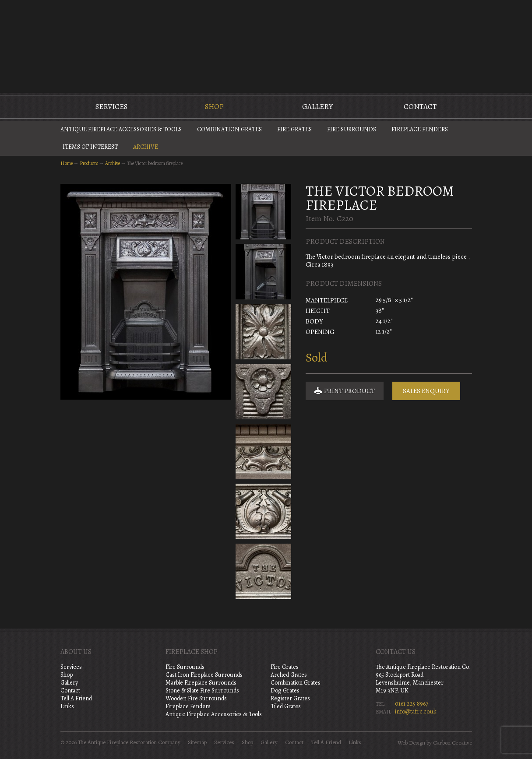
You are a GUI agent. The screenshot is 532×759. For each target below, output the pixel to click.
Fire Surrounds (352, 129)
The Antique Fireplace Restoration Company (266, 46)
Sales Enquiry (426, 391)
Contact (420, 107)
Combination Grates (229, 129)
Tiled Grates (286, 706)
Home (67, 163)
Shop (214, 107)
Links (67, 706)
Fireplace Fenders (420, 129)
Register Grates (290, 698)
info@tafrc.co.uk (416, 712)
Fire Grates (294, 129)
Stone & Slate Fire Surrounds (202, 690)
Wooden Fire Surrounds (196, 698)
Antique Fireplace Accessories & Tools (121, 129)
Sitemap (197, 742)
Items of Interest (90, 147)
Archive (146, 147)
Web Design (411, 743)
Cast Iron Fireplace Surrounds (204, 675)
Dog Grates (285, 690)
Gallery (317, 107)
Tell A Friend (76, 698)
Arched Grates (289, 675)
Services (111, 107)
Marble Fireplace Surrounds (201, 683)
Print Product (345, 391)
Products (89, 163)
